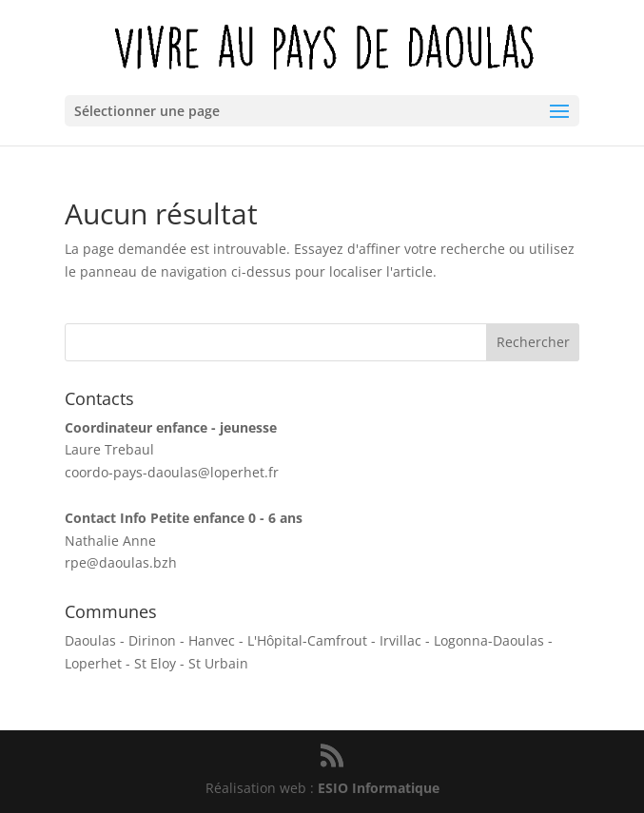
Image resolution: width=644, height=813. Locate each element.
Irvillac (400, 640)
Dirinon (152, 640)
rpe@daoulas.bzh (121, 562)
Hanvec (212, 640)
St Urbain (218, 663)
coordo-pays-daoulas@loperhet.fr (172, 472)
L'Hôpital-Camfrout (307, 640)
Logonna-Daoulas (489, 640)
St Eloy (155, 663)
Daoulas (90, 640)
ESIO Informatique (379, 788)
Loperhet (93, 663)
